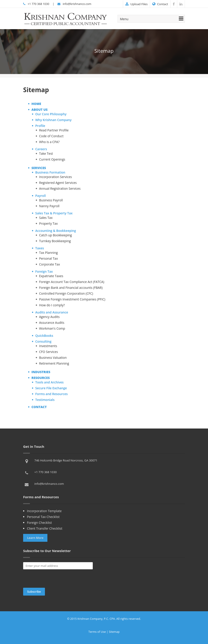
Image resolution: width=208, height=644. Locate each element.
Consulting (43, 341)
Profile (40, 126)
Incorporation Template (44, 511)
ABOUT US (40, 110)
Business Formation (50, 172)
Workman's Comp (52, 328)
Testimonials (45, 400)
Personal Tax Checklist (43, 517)
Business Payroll (51, 200)
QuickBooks (44, 336)
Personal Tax (48, 258)
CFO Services (49, 352)
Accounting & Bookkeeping (56, 231)
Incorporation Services (55, 177)
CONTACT (39, 407)
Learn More (35, 538)
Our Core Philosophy (51, 114)
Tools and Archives (49, 382)
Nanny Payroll (49, 206)
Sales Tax (46, 218)
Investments (48, 346)
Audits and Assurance (52, 312)
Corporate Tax (50, 264)
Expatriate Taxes (51, 276)
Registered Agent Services (58, 183)
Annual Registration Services (60, 188)
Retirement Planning (54, 363)
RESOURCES (41, 378)
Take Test (46, 153)
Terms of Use (97, 632)
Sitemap (114, 632)
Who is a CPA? (49, 142)
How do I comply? (52, 305)
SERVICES (39, 168)
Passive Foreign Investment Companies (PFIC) (72, 299)
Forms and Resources (51, 394)
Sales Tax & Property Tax (54, 213)
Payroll (41, 196)
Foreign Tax (44, 271)
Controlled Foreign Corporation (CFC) (66, 293)
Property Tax (48, 223)
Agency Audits (49, 317)
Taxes (40, 248)
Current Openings (52, 159)
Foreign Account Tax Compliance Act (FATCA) (72, 282)
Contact (160, 4)
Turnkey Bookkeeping (55, 241)
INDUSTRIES (41, 372)
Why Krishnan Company (53, 120)
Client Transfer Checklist (45, 528)
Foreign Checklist (39, 523)
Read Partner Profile (54, 130)
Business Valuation (53, 358)
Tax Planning (48, 253)
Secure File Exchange (51, 388)
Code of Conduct (51, 136)
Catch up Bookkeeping (55, 235)
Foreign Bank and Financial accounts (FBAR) (71, 288)
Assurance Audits (52, 323)
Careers (41, 149)
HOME (36, 104)
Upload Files (136, 4)
